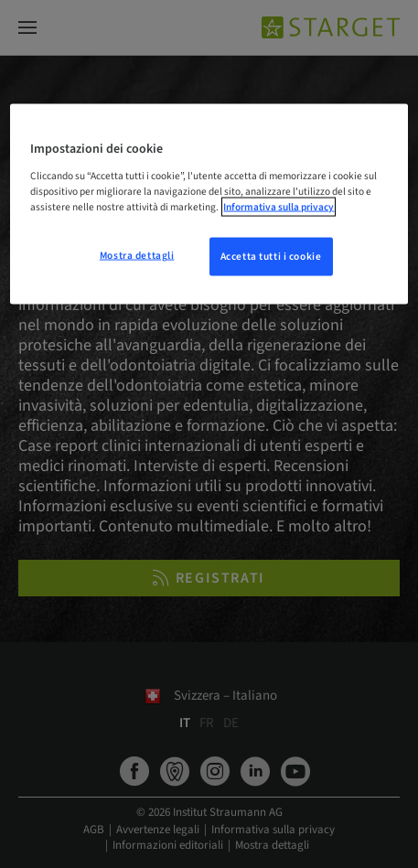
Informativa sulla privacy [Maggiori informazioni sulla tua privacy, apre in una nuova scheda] (279, 207)
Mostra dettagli (137, 256)
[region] (209, 204)
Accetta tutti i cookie (271, 257)
